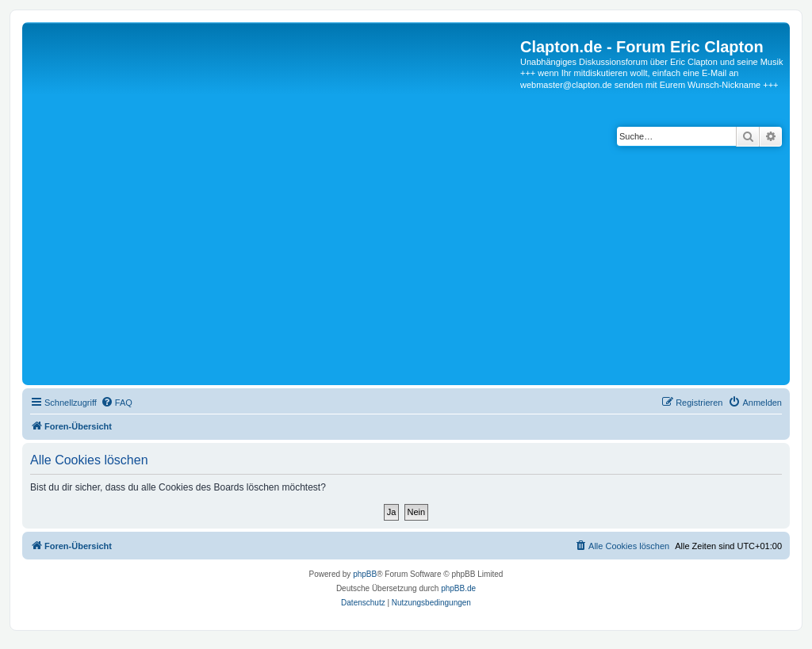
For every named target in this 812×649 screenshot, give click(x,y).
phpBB (365, 574)
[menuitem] (117, 403)
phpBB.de (458, 588)
